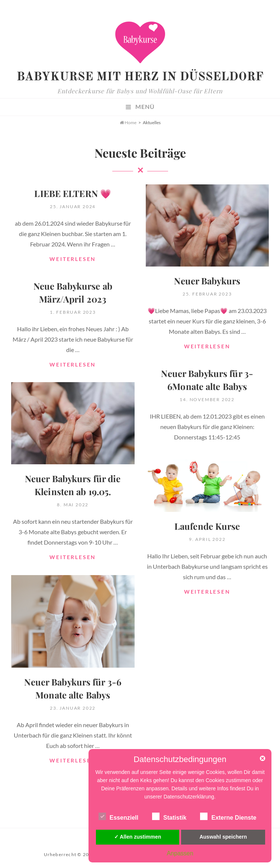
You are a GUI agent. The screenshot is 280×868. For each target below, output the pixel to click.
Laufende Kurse (207, 526)
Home (128, 122)
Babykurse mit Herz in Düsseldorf (140, 77)
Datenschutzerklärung (189, 797)
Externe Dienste (228, 816)
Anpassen (180, 853)
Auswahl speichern (223, 837)
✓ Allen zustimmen (138, 837)
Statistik (169, 816)
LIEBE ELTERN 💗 (73, 193)
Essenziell (118, 816)
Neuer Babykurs (207, 281)
